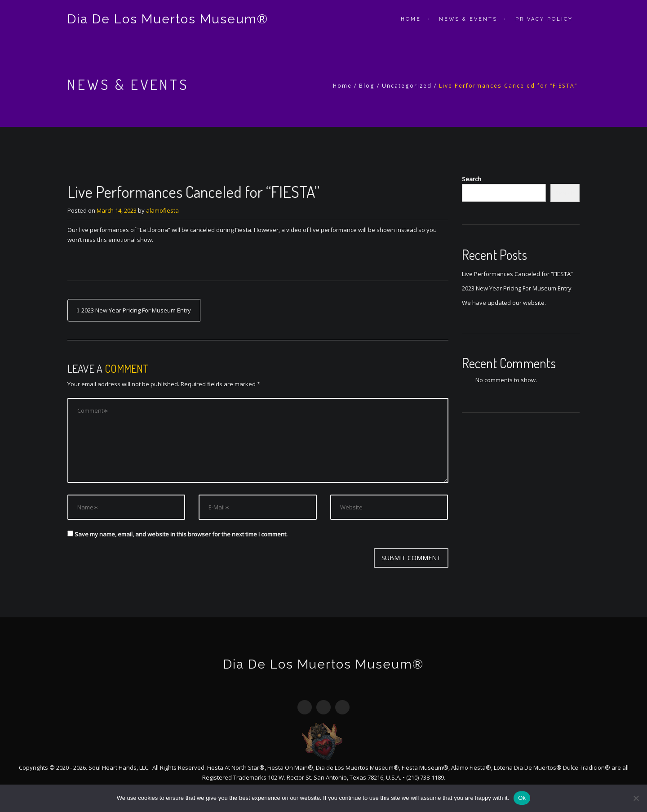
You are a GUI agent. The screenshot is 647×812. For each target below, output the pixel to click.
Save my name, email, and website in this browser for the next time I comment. (181, 534)
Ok (522, 798)
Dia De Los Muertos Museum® (168, 19)
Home (411, 19)
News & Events (468, 19)
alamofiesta (162, 210)
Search (472, 179)
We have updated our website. (504, 303)
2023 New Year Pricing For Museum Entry (136, 310)
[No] (636, 798)
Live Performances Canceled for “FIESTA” (517, 274)
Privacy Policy (544, 19)
